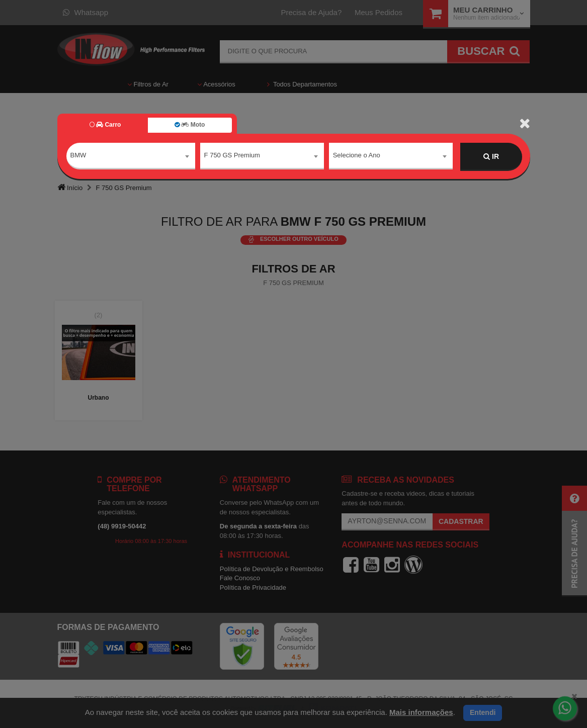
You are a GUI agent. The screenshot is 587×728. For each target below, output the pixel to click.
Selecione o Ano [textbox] (357, 156)
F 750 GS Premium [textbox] (232, 156)
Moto (190, 125)
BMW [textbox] (78, 156)
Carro (105, 125)
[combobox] (131, 157)
